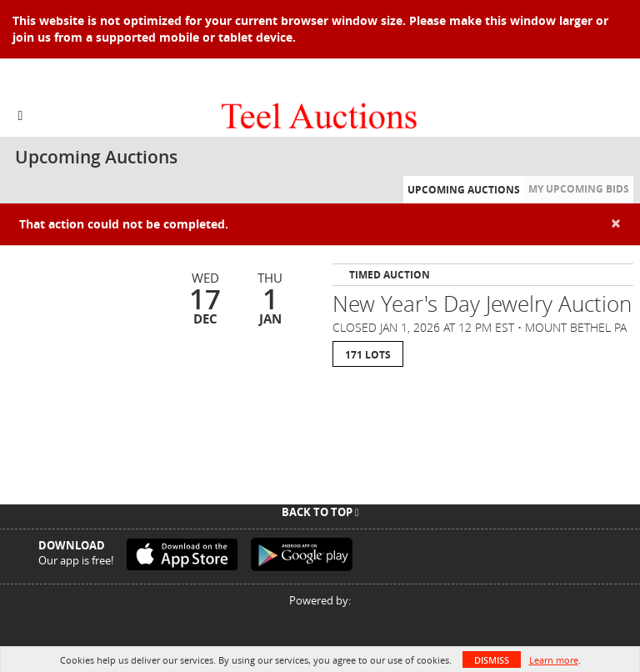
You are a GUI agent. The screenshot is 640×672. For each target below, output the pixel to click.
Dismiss (492, 660)
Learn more (554, 660)
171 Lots (368, 355)
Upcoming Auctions (464, 190)
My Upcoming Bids (579, 189)
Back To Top (320, 512)
